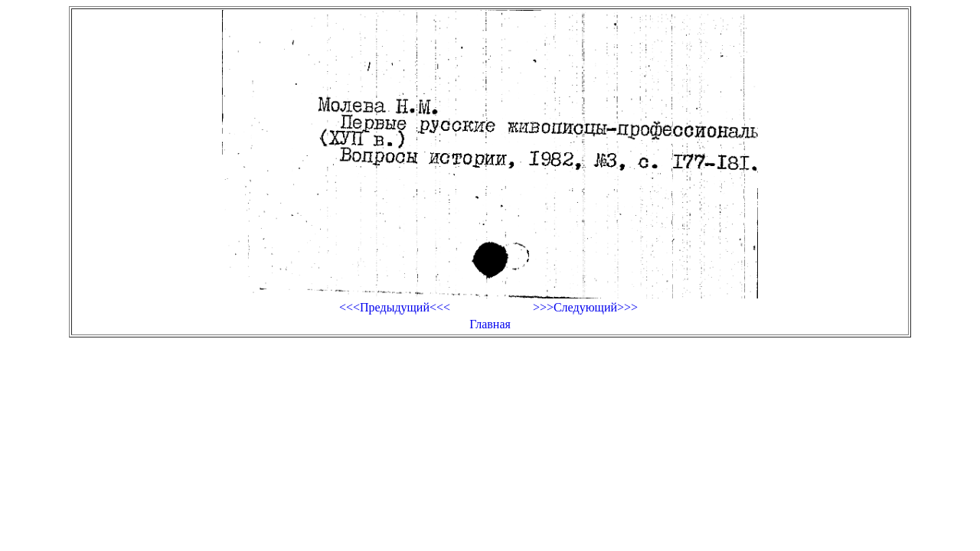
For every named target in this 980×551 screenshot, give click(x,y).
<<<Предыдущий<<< (395, 307)
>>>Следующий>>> (585, 307)
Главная (490, 324)
